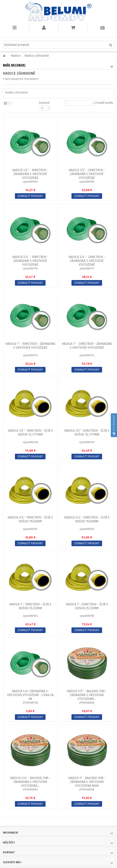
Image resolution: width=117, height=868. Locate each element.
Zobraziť (44, 103)
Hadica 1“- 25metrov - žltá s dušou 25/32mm (87, 606)
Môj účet (9, 843)
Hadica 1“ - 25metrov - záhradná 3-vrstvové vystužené (87, 346)
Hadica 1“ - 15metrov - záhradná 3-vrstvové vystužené (30, 346)
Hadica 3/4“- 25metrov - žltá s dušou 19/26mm (87, 519)
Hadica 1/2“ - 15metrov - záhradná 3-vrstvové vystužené (30, 174)
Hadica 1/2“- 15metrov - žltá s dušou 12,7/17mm (30, 433)
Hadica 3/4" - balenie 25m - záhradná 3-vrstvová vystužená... (30, 782)
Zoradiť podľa (104, 103)
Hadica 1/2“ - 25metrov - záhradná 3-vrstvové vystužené (87, 174)
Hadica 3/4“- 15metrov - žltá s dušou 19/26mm (30, 519)
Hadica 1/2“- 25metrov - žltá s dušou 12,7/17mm (87, 433)
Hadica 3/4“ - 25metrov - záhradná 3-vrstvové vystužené (87, 261)
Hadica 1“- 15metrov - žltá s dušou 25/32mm (30, 606)
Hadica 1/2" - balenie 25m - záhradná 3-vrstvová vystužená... (87, 695)
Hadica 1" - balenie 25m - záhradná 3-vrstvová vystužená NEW (87, 782)
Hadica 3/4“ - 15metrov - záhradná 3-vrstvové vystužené (30, 261)
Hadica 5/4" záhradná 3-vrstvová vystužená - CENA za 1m (30, 695)
